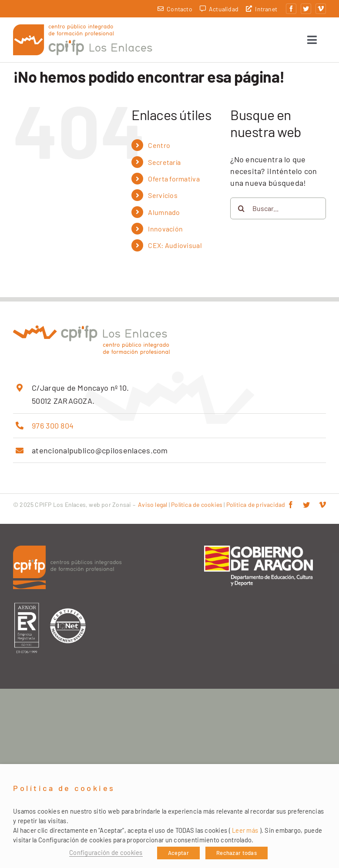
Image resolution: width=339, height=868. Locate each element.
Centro (159, 148)
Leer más (245, 830)
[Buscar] (241, 211)
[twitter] (306, 9)
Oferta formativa (174, 181)
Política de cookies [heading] (64, 788)
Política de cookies (197, 507)
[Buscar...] (278, 211)
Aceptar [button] (178, 853)
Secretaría (164, 165)
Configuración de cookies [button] (106, 852)
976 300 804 (53, 428)
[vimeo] (321, 9)
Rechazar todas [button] (237, 853)
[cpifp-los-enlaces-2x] (83, 30)
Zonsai (122, 507)
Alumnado (164, 215)
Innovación (165, 231)
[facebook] (291, 9)
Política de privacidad (256, 507)
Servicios (163, 198)
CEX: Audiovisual (175, 248)
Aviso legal (153, 507)
